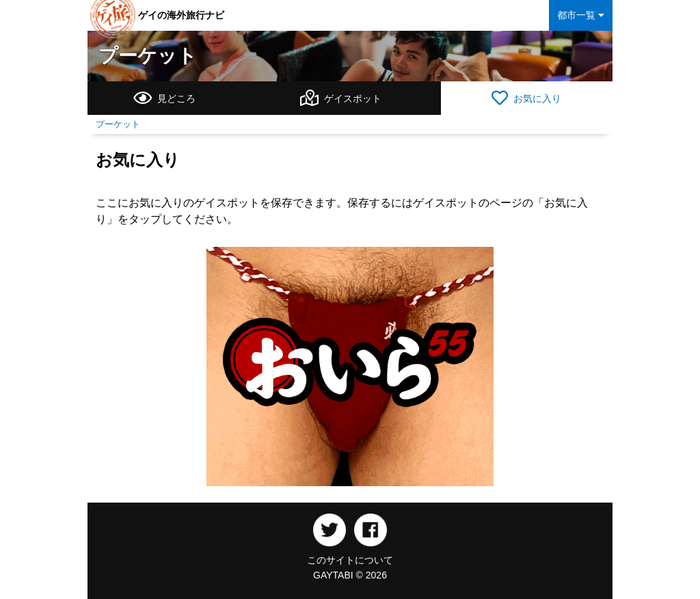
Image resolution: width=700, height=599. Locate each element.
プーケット (148, 56)
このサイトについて (350, 560)
